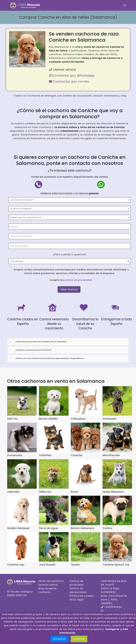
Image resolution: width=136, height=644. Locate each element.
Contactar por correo (69, 81)
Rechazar (59, 639)
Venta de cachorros (51, 581)
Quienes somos (48, 585)
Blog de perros (48, 588)
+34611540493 (113, 607)
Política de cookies (82, 596)
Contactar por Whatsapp (72, 75)
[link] (68, 342)
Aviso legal (76, 600)
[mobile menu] (125, 5)
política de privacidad (77, 280)
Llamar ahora (62, 70)
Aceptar (79, 639)
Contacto (44, 592)
